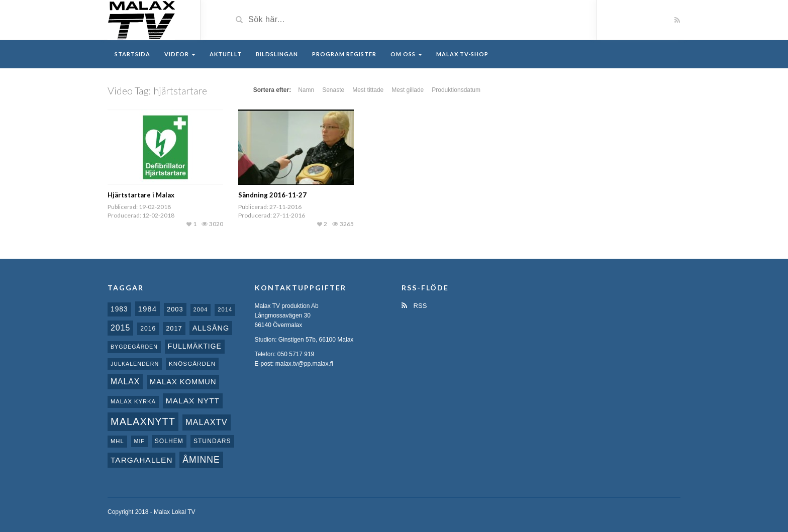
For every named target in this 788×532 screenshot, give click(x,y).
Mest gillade (408, 90)
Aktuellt (226, 54)
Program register (344, 54)
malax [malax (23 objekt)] (125, 382)
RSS (414, 306)
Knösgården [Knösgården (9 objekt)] (192, 363)
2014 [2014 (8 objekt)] (225, 309)
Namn (306, 90)
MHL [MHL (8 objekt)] (117, 441)
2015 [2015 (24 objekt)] (120, 328)
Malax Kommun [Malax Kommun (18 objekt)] (183, 382)
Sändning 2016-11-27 (272, 195)
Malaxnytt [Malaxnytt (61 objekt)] (143, 421)
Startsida (132, 54)
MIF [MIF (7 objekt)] (139, 441)
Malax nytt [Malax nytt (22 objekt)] (193, 401)
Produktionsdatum (456, 90)
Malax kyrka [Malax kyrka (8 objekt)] (133, 401)
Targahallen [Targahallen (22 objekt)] (141, 460)
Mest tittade (368, 90)
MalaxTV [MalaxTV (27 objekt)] (207, 422)
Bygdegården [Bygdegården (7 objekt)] (134, 347)
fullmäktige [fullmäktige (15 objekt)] (195, 346)
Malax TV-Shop (462, 54)
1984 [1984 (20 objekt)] (148, 309)
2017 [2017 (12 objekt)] (174, 328)
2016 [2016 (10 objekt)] (148, 329)
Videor (180, 54)
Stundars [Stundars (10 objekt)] (212, 441)
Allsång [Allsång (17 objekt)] (211, 328)
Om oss (406, 54)
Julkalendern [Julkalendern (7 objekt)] (135, 364)
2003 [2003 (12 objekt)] (175, 309)
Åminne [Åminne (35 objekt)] (201, 460)
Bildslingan (277, 54)
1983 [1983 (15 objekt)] (119, 309)
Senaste (333, 90)
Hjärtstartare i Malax (141, 195)
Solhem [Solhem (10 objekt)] (169, 441)
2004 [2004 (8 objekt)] (201, 309)
